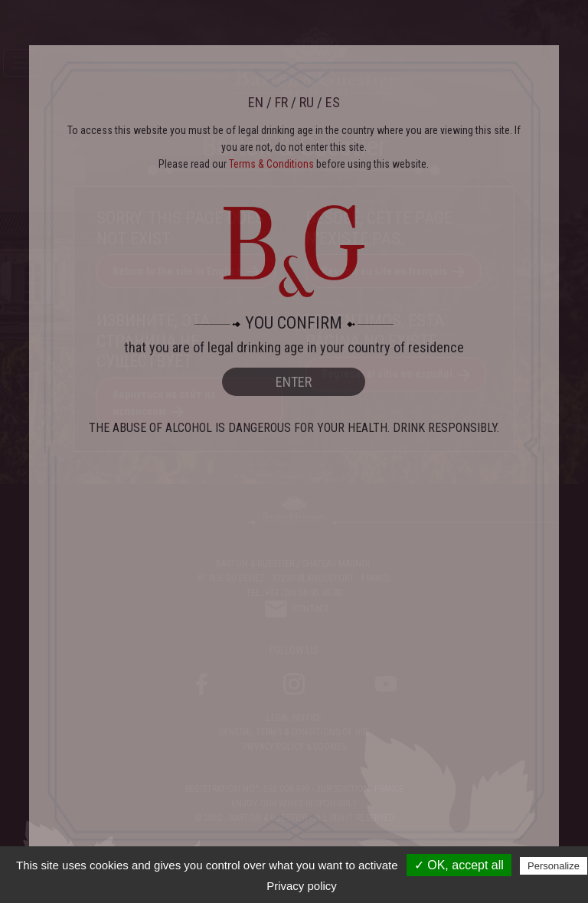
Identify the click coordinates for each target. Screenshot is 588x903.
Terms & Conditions (271, 164)
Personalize (554, 866)
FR (281, 102)
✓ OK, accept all (459, 865)
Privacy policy (302, 886)
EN (256, 102)
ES (333, 102)
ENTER (294, 382)
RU (307, 102)
